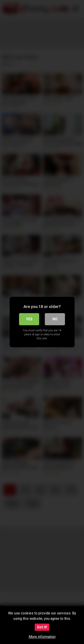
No (55, 319)
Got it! (42, 627)
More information (42, 637)
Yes (29, 319)
